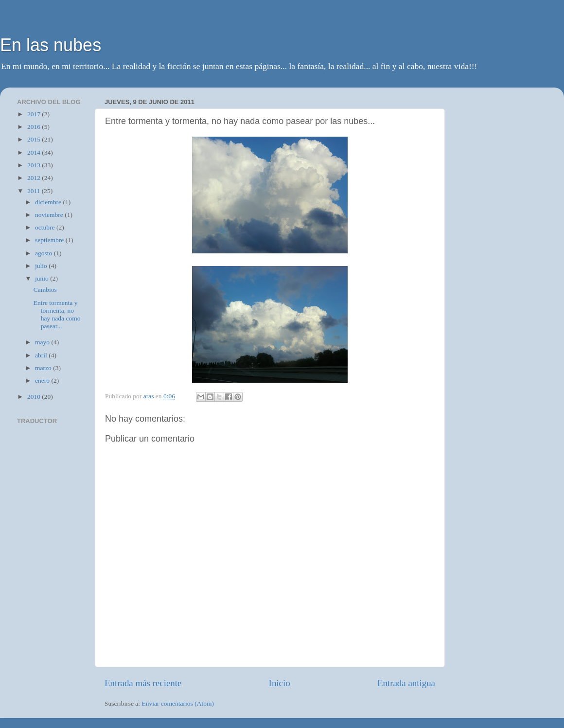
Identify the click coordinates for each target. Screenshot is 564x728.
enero (43, 381)
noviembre (50, 215)
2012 (35, 178)
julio (42, 266)
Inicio (280, 683)
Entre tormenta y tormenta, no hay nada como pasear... (57, 315)
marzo (44, 368)
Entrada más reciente (143, 683)
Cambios (45, 290)
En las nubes (51, 45)
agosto (44, 253)
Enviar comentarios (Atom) (178, 703)
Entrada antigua (406, 683)
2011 (35, 191)
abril (42, 355)
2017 (35, 114)
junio (43, 278)
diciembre (49, 202)
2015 (35, 139)
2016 (35, 127)
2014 (35, 152)
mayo (43, 342)
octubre (46, 227)
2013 (35, 165)
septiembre (50, 240)
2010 (35, 397)
